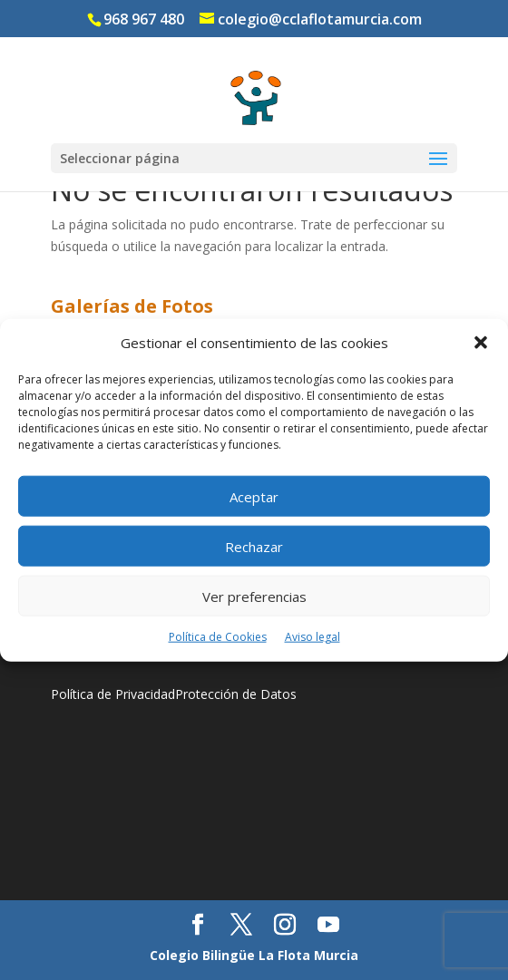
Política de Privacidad (113, 694)
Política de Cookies (218, 637)
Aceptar (254, 497)
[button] (481, 343)
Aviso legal (313, 637)
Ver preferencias (254, 597)
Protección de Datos (236, 694)
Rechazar (254, 547)
